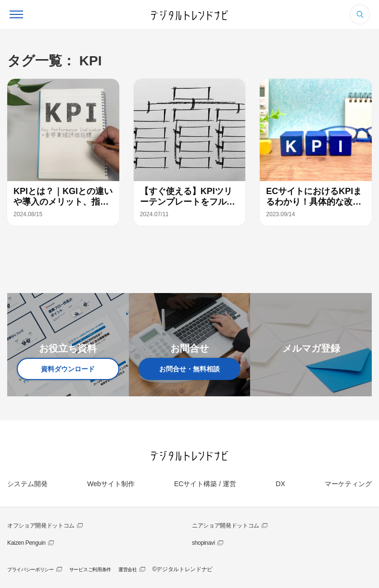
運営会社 (128, 570)
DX (280, 484)
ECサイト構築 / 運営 (205, 484)
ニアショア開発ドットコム (226, 526)
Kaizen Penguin (26, 543)
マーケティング (348, 484)
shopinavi (203, 543)
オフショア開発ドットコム (41, 526)
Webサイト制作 (111, 484)
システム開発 (27, 484)
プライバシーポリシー (31, 570)
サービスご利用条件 (90, 570)
